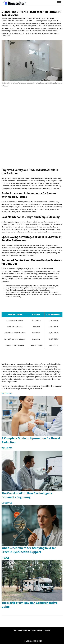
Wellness (7, 393)
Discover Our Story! (22, 630)
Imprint (48, 630)
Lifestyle (7, 503)
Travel (5, 558)
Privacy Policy (38, 630)
